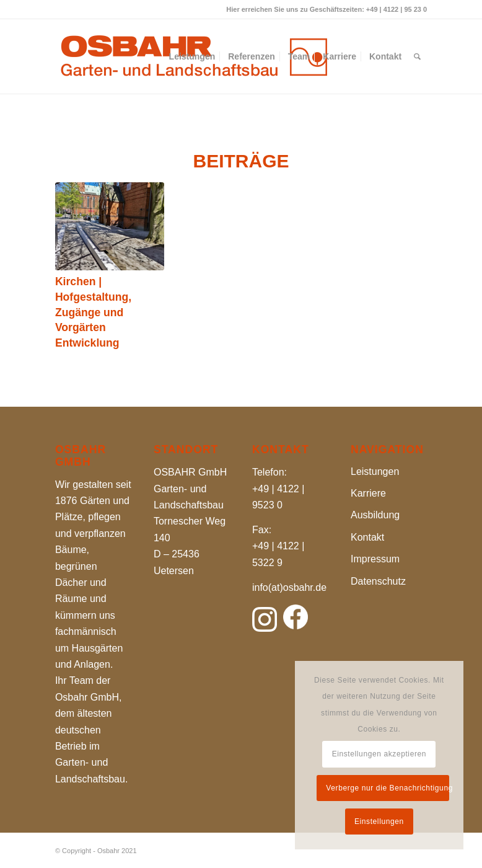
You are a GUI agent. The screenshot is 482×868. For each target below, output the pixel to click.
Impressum (375, 559)
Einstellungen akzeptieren (379, 754)
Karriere (368, 493)
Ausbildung (375, 515)
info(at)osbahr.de (289, 587)
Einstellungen (379, 821)
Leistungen (375, 472)
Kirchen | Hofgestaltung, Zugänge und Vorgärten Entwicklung (93, 312)
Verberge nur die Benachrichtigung (387, 788)
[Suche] (417, 56)
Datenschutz (378, 581)
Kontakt (367, 537)
